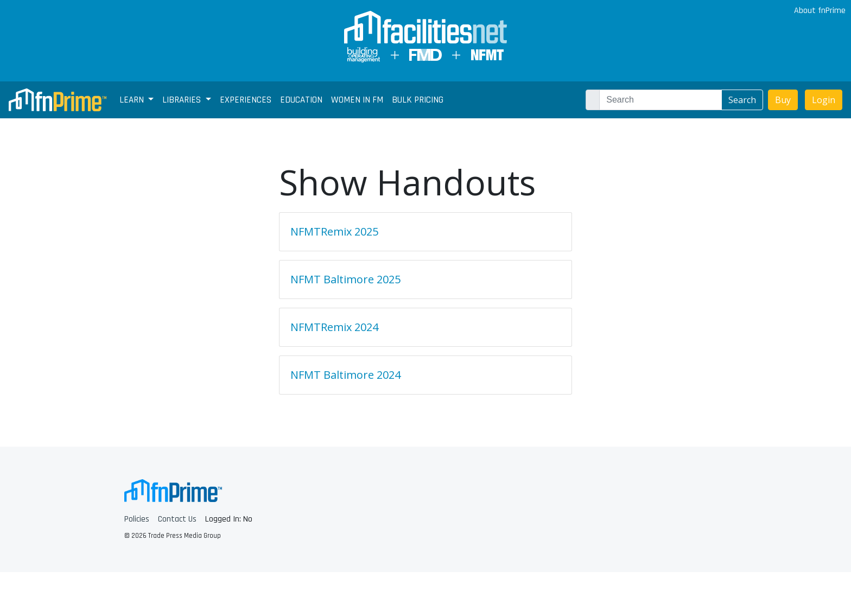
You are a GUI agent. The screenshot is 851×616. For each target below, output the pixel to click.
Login (824, 100)
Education (301, 100)
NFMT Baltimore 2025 (345, 279)
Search (742, 100)
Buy (783, 100)
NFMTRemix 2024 (334, 327)
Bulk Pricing (418, 100)
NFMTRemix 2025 (334, 231)
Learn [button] (133, 100)
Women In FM (357, 100)
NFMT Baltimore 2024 (345, 375)
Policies (137, 519)
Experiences (246, 100)
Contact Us (177, 519)
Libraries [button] (183, 100)
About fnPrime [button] (819, 11)
